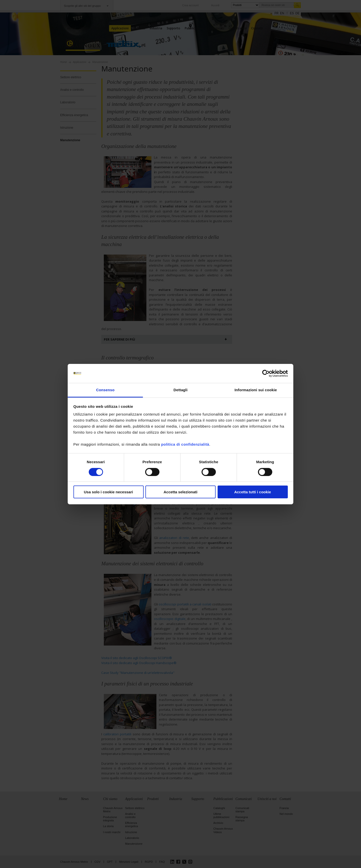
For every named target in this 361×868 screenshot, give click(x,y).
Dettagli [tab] (180, 390)
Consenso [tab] (105, 390)
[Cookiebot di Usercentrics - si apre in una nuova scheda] (266, 373)
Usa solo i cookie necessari (109, 492)
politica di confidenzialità (185, 444)
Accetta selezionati (180, 492)
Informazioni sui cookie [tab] (256, 390)
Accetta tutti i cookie (253, 492)
